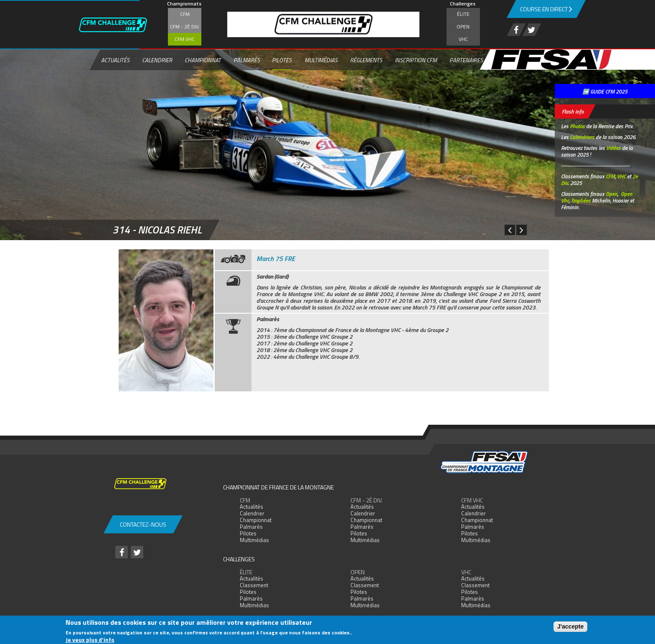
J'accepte (570, 626)
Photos (577, 126)
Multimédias (321, 60)
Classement (254, 585)
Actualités (115, 60)
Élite (463, 14)
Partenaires (466, 60)
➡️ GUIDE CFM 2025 (605, 91)
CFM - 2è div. (185, 27)
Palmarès (247, 60)
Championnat (203, 60)
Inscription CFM (416, 60)
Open (463, 27)
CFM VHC (185, 39)
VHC (463, 39)
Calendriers (582, 137)
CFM (185, 14)
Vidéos (613, 148)
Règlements (366, 60)
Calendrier (157, 60)
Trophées (581, 200)
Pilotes (282, 60)
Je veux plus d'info (90, 640)
